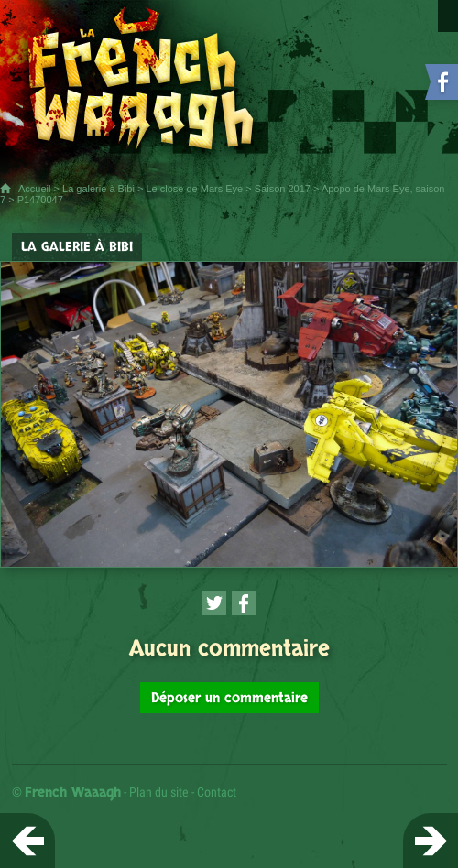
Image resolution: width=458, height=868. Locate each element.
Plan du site (159, 792)
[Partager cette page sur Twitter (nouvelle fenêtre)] (214, 603)
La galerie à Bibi (98, 189)
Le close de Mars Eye (194, 189)
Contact (217, 792)
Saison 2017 (283, 189)
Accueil (34, 189)
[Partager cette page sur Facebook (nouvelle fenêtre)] (244, 603)
